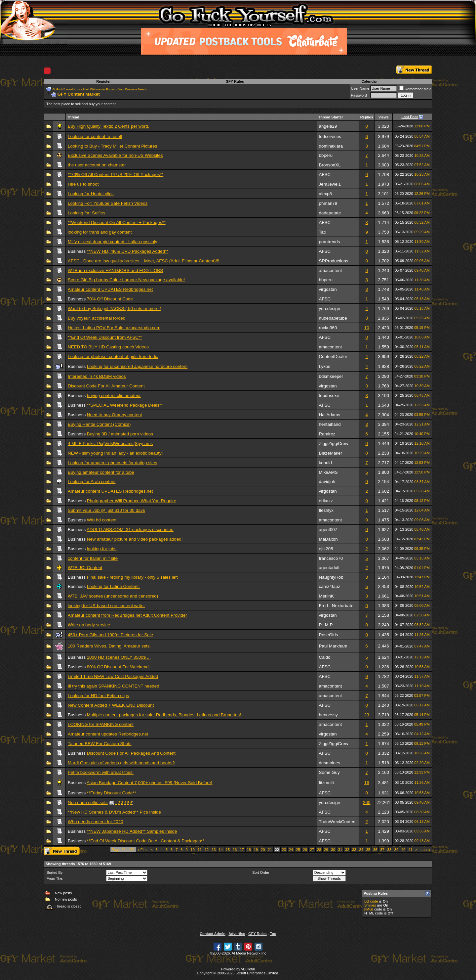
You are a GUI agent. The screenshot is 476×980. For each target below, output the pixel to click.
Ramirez (327, 434)
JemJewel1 (330, 184)
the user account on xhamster (97, 165)
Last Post (410, 117)
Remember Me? (415, 89)
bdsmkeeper (331, 376)
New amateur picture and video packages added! (135, 539)
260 (367, 802)
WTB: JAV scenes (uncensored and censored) (113, 596)
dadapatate (330, 213)
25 (298, 850)
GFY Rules (235, 81)
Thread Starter (331, 117)
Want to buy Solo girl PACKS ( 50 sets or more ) (115, 309)
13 (214, 850)
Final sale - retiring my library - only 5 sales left (132, 577)
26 (305, 850)
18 (249, 850)
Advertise (237, 934)
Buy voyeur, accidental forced (97, 318)
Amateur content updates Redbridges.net (108, 734)
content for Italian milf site (93, 558)
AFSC (325, 175)
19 (256, 850)
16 (367, 783)
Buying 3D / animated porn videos (120, 434)
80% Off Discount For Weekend (118, 667)
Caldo (325, 657)
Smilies (370, 905)
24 (291, 850)
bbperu (326, 155)
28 (319, 850)
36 (375, 850)
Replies (367, 117)
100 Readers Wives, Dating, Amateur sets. (109, 646)
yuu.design (330, 309)
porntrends (330, 242)
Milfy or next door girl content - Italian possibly (112, 242)
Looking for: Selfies (86, 213)
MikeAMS (328, 472)
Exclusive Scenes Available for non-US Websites (115, 155)
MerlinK (326, 596)
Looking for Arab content (92, 482)
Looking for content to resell (95, 136)
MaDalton (328, 539)
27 (312, 850)
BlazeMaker (331, 453)
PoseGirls (329, 635)
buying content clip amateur (114, 396)
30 (333, 850)
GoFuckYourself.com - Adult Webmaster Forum (84, 89)
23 (367, 715)
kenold (325, 463)
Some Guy (329, 772)
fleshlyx (326, 510)
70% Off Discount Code (110, 299)
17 (242, 850)
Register (103, 81)
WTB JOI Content (85, 568)
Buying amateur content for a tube (101, 472)
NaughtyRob (331, 577)
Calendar (369, 81)
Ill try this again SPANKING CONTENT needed (114, 686)
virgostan (328, 289)
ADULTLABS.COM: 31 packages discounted (130, 530)
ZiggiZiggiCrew (334, 444)
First (143, 850)
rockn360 (328, 328)
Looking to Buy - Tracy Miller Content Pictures (112, 146)
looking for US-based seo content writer (106, 606)
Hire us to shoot (83, 184)
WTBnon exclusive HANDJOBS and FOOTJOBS (115, 270)
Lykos (325, 366)
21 (270, 850)
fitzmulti (326, 783)
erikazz (326, 501)
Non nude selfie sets (88, 802)
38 (389, 850)
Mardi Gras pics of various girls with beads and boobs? (121, 763)
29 (326, 850)
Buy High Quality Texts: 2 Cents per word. (108, 126)
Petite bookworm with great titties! (101, 772)
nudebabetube (333, 318)
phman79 (328, 203)
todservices (330, 136)
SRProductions (334, 261)
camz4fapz (330, 586)
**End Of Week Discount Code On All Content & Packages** (146, 841)
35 (368, 850)
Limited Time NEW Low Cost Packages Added (113, 676)
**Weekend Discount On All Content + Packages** (117, 223)
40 (403, 850)
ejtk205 (326, 549)
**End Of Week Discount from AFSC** (105, 337)
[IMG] (369, 909)
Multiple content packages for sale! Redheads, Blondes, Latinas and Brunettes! (164, 715)
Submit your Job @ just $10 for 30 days (106, 510)
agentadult (329, 568)
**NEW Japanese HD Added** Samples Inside (132, 831)
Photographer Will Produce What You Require (132, 501)
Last (425, 850)
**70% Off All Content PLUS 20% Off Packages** (116, 175)
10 (367, 328)
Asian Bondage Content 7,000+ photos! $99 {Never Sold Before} (150, 783)
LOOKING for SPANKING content (101, 724)
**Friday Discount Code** (112, 793)
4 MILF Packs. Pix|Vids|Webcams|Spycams (110, 444)
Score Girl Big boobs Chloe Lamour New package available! (126, 280)
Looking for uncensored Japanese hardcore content (137, 366)
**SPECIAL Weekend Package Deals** (125, 405)
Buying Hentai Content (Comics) (99, 424)
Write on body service (89, 625)
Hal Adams (330, 415)
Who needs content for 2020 (95, 822)
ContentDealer (333, 356)
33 (354, 850)
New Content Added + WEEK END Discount (111, 705)
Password (359, 95)
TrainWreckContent (338, 822)
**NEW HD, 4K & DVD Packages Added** (128, 251)
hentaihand (330, 424)
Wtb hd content (102, 520)
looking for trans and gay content (100, 232)
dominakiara (331, 146)
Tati (322, 232)
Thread (73, 117)
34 (361, 850)
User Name (360, 88)
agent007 (328, 530)
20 (263, 850)
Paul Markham (333, 646)
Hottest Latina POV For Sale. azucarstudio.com (114, 328)
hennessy (328, 715)
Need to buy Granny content (115, 415)
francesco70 (331, 558)
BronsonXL (330, 165)
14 (221, 850)
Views (384, 117)
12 (207, 850)
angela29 (328, 126)
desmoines (330, 763)
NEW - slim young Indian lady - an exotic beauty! (115, 453)
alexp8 (325, 194)
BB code (371, 901)
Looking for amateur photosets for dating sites (112, 463)
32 (347, 850)
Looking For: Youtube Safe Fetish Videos (108, 203)
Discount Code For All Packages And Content (131, 753)
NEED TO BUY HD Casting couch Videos (108, 347)
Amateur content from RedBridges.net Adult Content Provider (127, 615)
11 (200, 850)
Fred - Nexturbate (336, 606)
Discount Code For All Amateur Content (106, 386)
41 (410, 850)
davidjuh (327, 482)
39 (396, 850)
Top (273, 934)
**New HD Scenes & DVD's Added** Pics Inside (114, 812)
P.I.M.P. (326, 625)
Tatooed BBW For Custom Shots (100, 744)
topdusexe (329, 396)
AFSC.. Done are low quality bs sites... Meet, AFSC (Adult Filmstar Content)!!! (144, 261)
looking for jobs (102, 549)
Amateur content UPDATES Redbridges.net (110, 289)
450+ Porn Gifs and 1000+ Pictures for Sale (110, 635)
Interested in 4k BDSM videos (97, 376)
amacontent (331, 270)
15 (228, 850)
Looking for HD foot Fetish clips (98, 696)
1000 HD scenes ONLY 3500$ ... (119, 657)
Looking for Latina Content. (113, 586)
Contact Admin (213, 934)
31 (340, 850)
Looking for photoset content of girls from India (113, 356)
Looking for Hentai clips (91, 194)
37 (382, 850)
